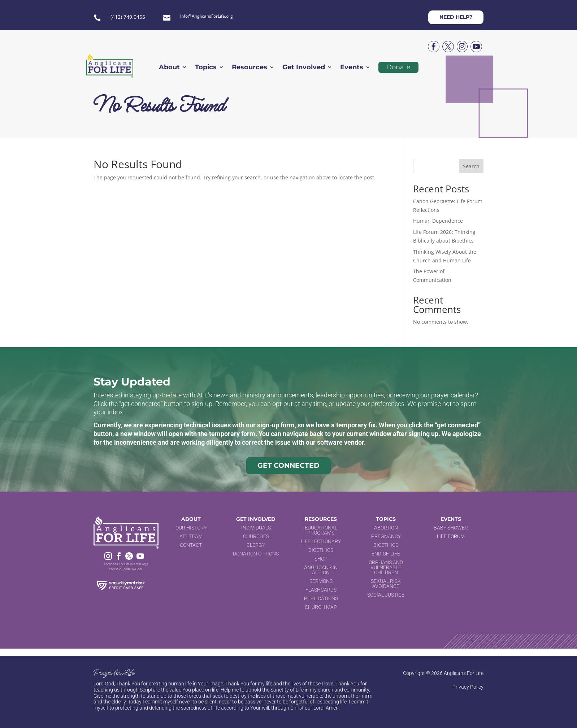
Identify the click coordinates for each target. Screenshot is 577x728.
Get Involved (304, 68)
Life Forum (451, 536)
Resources (250, 68)
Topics (206, 68)
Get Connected (288, 465)
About (169, 68)
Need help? (456, 17)
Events (352, 68)
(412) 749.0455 (128, 17)
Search (471, 166)
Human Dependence (438, 221)
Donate (398, 67)
